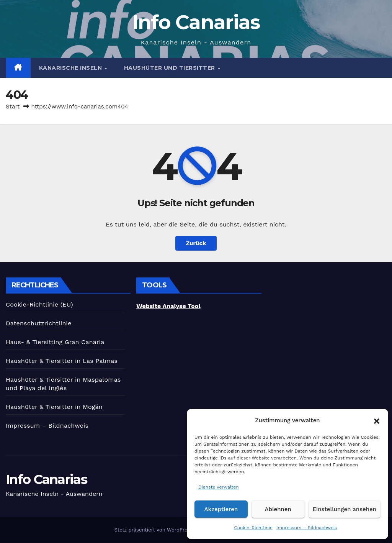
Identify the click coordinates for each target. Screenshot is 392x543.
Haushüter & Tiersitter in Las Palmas (62, 361)
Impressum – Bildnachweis (307, 528)
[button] (377, 420)
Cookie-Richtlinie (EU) (39, 304)
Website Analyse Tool (168, 306)
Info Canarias (196, 22)
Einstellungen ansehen (345, 509)
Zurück (196, 243)
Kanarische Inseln (71, 68)
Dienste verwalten (219, 487)
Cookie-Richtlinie (253, 528)
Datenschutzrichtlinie (39, 323)
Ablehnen (278, 509)
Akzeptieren (221, 509)
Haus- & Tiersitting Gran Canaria (55, 342)
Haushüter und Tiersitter (171, 68)
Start (13, 107)
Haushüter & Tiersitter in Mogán (54, 407)
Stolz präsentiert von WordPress (154, 530)
